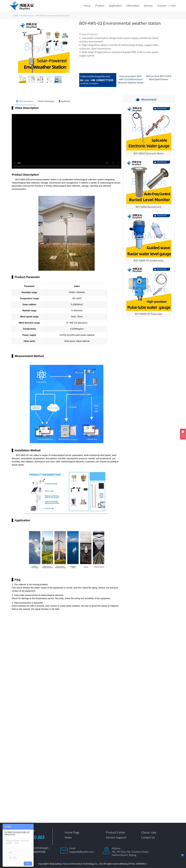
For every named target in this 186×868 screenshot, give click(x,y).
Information (133, 6)
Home (87, 6)
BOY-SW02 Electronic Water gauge (149, 155)
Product (100, 6)
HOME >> (17, 15)
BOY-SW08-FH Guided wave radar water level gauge (149, 262)
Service (148, 6)
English (172, 6)
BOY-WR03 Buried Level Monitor (149, 209)
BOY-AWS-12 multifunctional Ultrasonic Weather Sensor (131, 79)
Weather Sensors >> (29, 15)
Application (115, 6)
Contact (162, 6)
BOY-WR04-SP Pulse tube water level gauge (148, 316)
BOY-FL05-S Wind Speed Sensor (160, 78)
